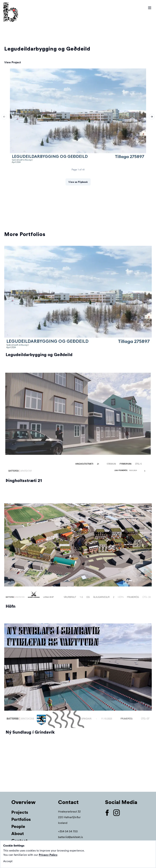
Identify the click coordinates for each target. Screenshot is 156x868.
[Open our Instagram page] (118, 813)
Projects (20, 812)
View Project (13, 62)
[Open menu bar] (150, 8)
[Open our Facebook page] (109, 813)
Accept (8, 861)
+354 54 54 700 (68, 831)
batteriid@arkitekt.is (70, 837)
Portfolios (21, 819)
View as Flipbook (78, 182)
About (18, 834)
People (18, 826)
